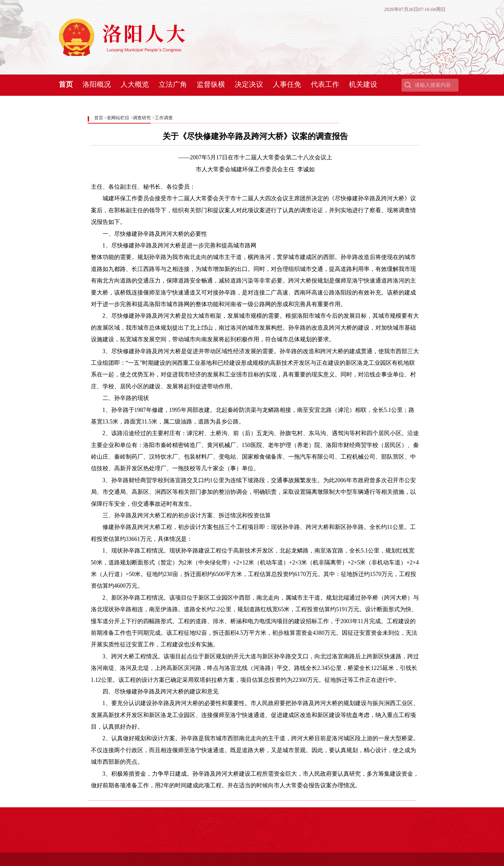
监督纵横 (211, 84)
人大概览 (135, 84)
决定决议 (249, 84)
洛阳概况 (97, 84)
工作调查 (164, 118)
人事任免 (287, 84)
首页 (66, 84)
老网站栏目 (118, 118)
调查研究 (142, 118)
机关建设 (363, 84)
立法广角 (173, 84)
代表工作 (325, 84)
